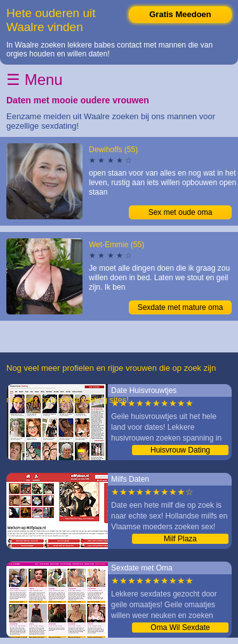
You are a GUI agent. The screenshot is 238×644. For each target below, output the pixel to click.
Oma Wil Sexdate (180, 628)
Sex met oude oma (181, 212)
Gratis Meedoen (180, 14)
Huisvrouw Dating (180, 450)
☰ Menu (35, 80)
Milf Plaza (180, 539)
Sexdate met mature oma (181, 307)
